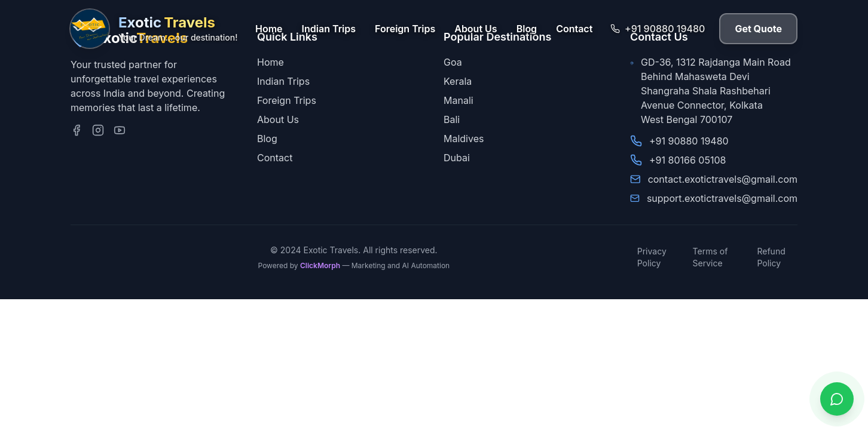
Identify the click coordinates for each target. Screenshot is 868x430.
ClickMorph (320, 265)
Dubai (457, 158)
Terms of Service (710, 257)
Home (269, 29)
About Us (476, 29)
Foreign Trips (405, 29)
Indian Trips (329, 29)
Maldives (464, 139)
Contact (574, 29)
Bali (452, 119)
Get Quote (758, 29)
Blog (527, 29)
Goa (453, 62)
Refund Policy (771, 257)
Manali (459, 100)
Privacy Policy (652, 257)
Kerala (458, 81)
